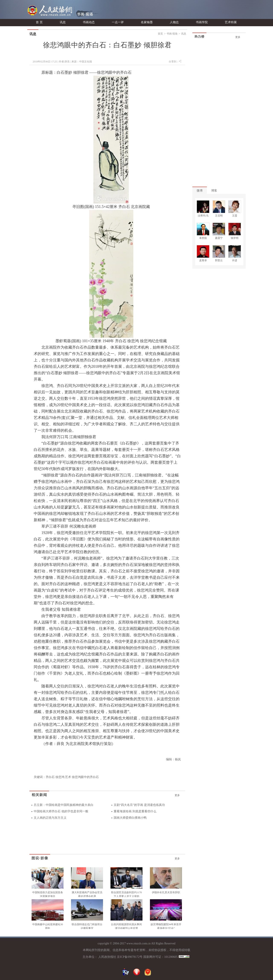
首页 (160, 34)
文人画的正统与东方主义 (50, 818)
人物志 (174, 22)
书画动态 (89, 22)
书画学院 (202, 22)
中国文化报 (86, 62)
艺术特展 (231, 22)
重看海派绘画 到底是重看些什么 (135, 811)
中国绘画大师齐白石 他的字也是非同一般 (61, 811)
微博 (200, 191)
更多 (177, 795)
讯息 (63, 22)
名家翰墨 (147, 22)
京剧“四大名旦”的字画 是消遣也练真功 (139, 805)
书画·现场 (172, 34)
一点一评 (118, 22)
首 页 (39, 22)
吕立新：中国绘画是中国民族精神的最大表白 (64, 805)
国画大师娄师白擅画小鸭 (130, 818)
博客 (214, 191)
